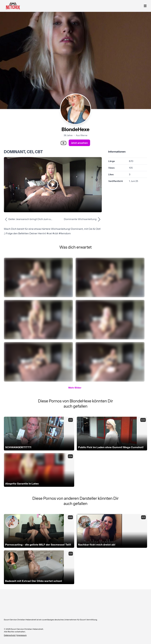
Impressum (22, 635)
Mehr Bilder (75, 388)
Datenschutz (10, 635)
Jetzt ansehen (79, 143)
